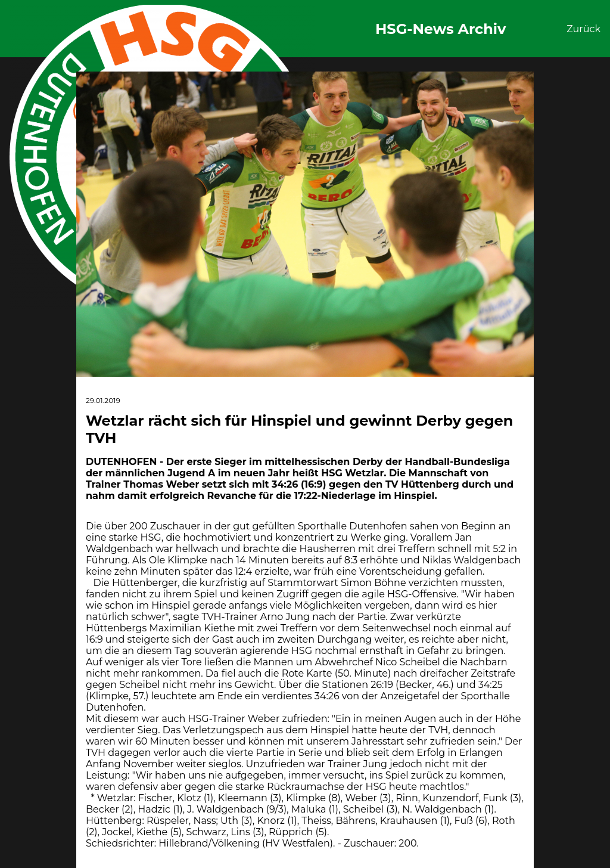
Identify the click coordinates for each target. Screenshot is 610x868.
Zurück (583, 29)
